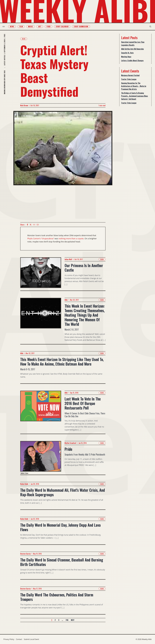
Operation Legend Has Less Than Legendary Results (133, 44)
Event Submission (82, 27)
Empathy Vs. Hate (127, 53)
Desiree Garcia (25, 554)
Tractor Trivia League (129, 79)
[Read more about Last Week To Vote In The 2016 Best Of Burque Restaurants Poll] (41, 412)
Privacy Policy (9, 639)
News (13, 27)
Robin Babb (24, 484)
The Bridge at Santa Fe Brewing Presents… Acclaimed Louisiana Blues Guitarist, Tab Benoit (135, 96)
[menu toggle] (5, 27)
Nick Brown (24, 105)
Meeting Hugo (126, 57)
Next (73, 620)
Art (41, 27)
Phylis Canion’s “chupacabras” (41, 238)
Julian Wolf (68, 259)
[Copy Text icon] (34, 225)
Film (22, 27)
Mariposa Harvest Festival (130, 75)
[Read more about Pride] (41, 458)
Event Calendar (63, 27)
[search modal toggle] (149, 27)
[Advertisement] (63, 204)
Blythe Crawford (70, 443)
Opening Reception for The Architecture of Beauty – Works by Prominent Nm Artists (134, 86)
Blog (24, 39)
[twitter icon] (31, 225)
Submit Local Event (31, 639)
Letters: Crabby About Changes (132, 61)
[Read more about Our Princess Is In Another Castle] (41, 274)
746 (67, 620)
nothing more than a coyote (71, 238)
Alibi (66, 300)
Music (31, 27)
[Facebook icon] (27, 225)
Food (50, 27)
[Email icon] (38, 225)
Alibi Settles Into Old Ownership (132, 49)
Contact (19, 639)
